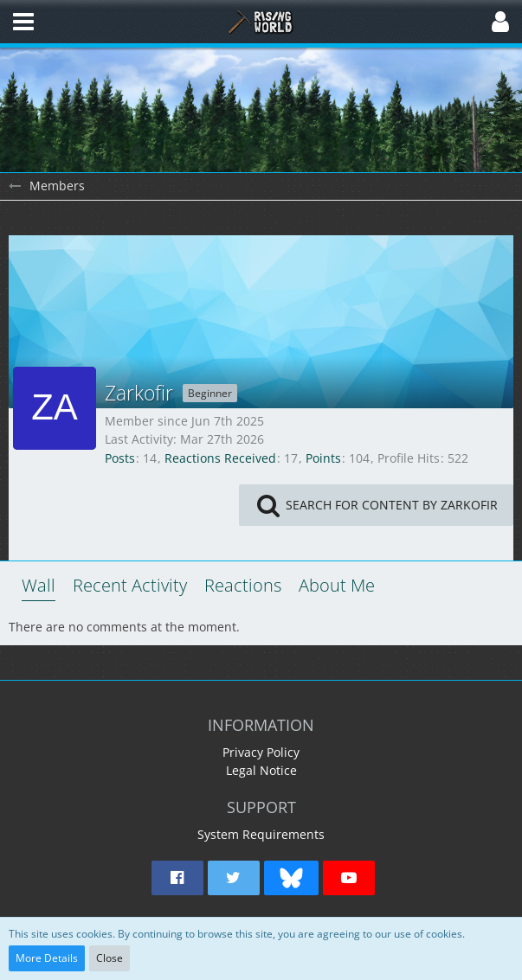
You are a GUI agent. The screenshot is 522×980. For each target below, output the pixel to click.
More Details (47, 958)
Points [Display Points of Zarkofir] (323, 458)
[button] (23, 22)
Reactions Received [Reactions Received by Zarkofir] (220, 458)
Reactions (243, 585)
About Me (337, 585)
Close (110, 958)
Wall (39, 585)
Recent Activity (130, 585)
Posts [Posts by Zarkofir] (120, 458)
